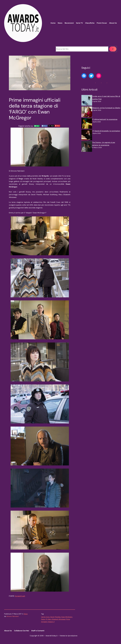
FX (46, 619)
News (26, 614)
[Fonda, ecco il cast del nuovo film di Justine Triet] (87, 101)
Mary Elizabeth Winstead (57, 619)
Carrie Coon (45, 617)
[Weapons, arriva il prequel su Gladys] (87, 112)
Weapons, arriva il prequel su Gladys (106, 108)
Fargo (43, 619)
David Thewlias (55, 617)
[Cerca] (113, 49)
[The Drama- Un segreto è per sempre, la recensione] (87, 147)
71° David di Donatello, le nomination (106, 131)
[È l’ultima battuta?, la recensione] (87, 124)
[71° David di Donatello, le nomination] (87, 135)
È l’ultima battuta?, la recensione (105, 119)
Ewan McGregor (67, 617)
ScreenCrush (20, 596)
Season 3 (51, 622)
